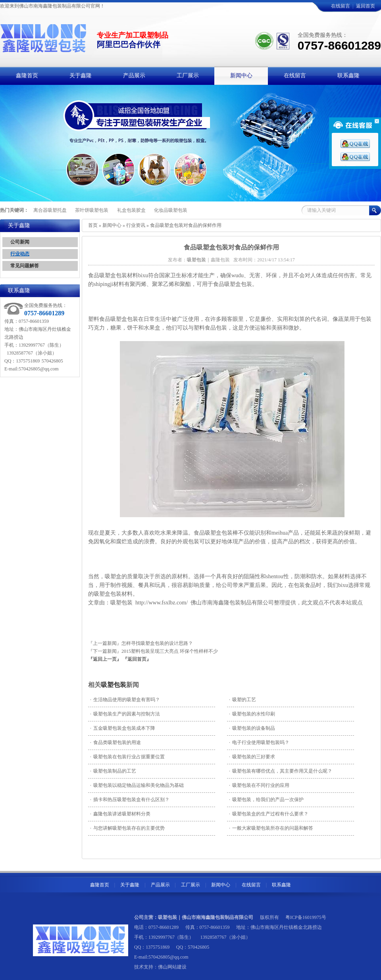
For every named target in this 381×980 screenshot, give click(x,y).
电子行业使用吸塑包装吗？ (259, 742)
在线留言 (341, 6)
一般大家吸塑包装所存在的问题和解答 (271, 828)
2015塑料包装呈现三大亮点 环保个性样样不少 (170, 651)
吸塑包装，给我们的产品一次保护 (266, 800)
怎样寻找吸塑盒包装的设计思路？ (157, 643)
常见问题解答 (25, 266)
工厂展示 (190, 885)
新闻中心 (112, 225)
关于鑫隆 (130, 885)
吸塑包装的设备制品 (252, 728)
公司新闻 (20, 242)
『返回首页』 (137, 659)
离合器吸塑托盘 (50, 210)
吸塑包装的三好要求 (252, 757)
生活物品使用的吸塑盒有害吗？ (125, 700)
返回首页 (366, 6)
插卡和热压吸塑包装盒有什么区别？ (130, 800)
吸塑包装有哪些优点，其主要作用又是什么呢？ (281, 771)
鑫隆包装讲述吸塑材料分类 (120, 814)
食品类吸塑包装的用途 (115, 742)
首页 (93, 225)
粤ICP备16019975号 (306, 917)
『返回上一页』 (105, 659)
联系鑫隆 (281, 885)
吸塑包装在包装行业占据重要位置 (127, 757)
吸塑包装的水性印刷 (252, 714)
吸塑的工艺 (242, 700)
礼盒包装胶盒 (131, 210)
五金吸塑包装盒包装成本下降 (123, 728)
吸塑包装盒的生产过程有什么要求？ (269, 814)
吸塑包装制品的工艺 (113, 771)
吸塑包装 (114, 685)
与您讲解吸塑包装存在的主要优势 (127, 828)
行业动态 (20, 254)
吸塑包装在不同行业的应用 (259, 785)
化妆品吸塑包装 (171, 210)
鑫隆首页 (100, 885)
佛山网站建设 (172, 967)
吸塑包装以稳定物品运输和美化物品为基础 (137, 785)
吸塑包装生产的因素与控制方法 (125, 714)
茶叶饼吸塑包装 (92, 210)
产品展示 (160, 885)
